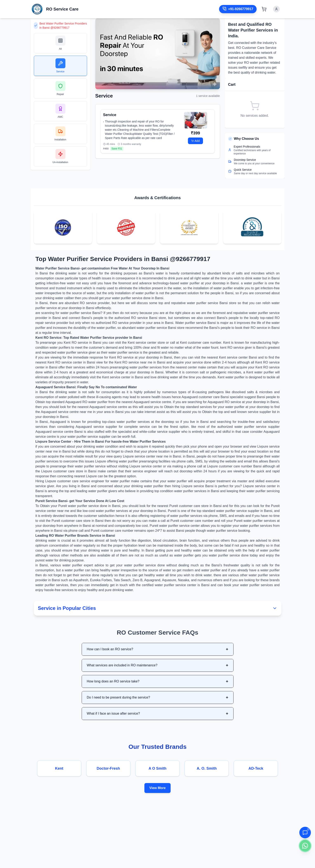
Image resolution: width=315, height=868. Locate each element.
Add (195, 141)
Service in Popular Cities (158, 608)
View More (157, 788)
